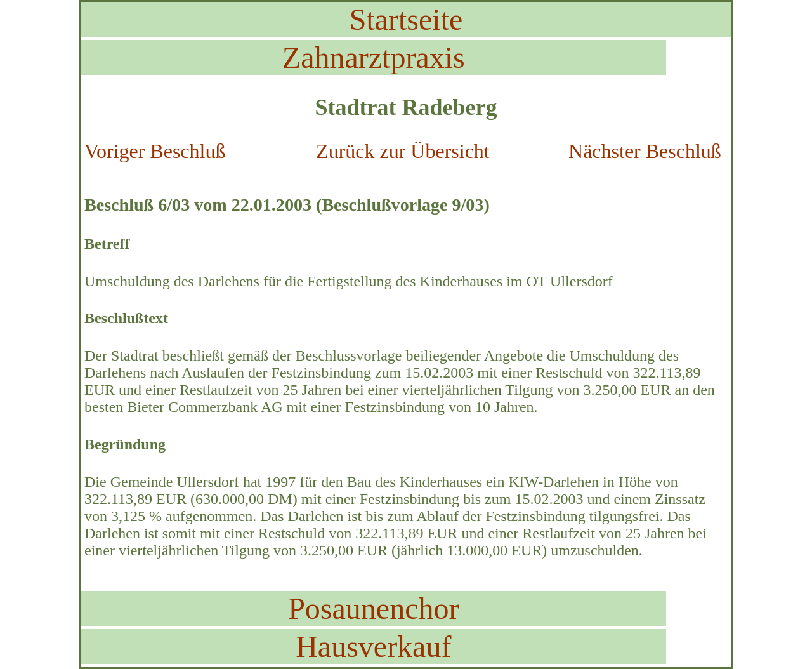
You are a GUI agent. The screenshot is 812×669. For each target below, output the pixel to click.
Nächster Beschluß (645, 151)
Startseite (406, 19)
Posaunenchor (373, 608)
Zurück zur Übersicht (403, 151)
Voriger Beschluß (155, 151)
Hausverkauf (373, 646)
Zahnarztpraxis (374, 57)
